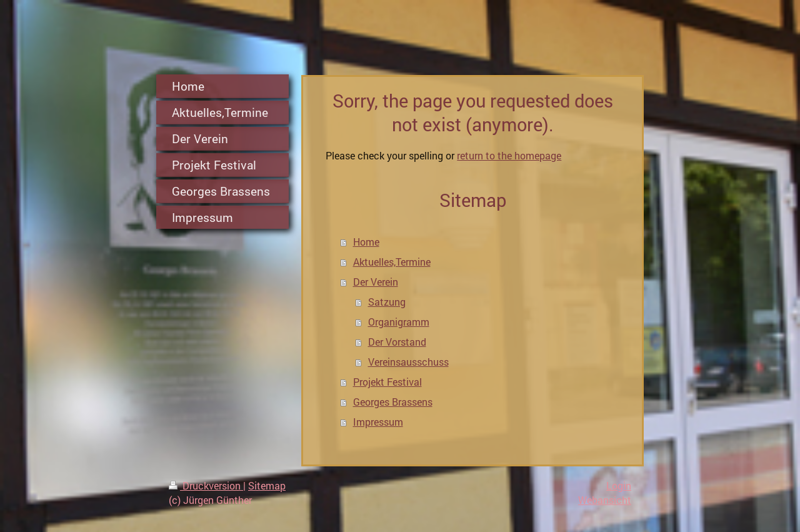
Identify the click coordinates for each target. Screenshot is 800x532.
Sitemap (267, 485)
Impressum (378, 422)
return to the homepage (509, 155)
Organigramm (399, 322)
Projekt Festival (387, 382)
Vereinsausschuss (408, 362)
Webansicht (605, 500)
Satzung (387, 302)
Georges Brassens (393, 402)
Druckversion (206, 485)
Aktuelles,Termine (392, 262)
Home (366, 242)
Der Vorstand (397, 342)
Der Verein (376, 282)
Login (619, 485)
